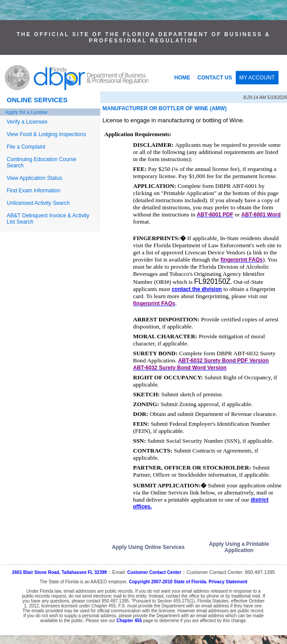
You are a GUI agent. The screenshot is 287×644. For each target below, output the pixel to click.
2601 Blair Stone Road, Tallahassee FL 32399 (59, 572)
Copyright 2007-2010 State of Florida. (168, 582)
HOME (182, 78)
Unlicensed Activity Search (38, 203)
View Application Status (35, 178)
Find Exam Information (34, 191)
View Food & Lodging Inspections (46, 134)
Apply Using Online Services (148, 547)
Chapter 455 (129, 621)
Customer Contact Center (154, 572)
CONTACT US (215, 78)
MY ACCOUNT (257, 78)
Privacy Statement (228, 582)
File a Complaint (26, 147)
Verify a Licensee (27, 122)
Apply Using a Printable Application (239, 547)
